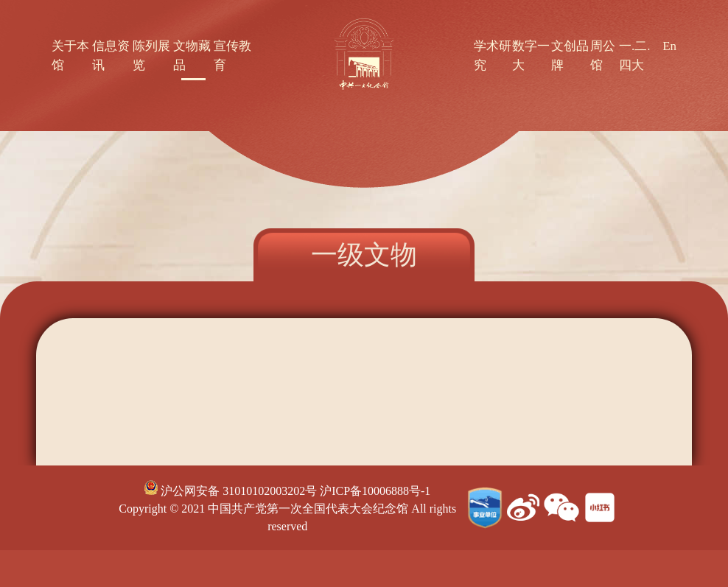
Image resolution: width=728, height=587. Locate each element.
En (669, 46)
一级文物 (364, 255)
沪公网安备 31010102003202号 (231, 491)
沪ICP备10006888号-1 (375, 491)
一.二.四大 (635, 56)
